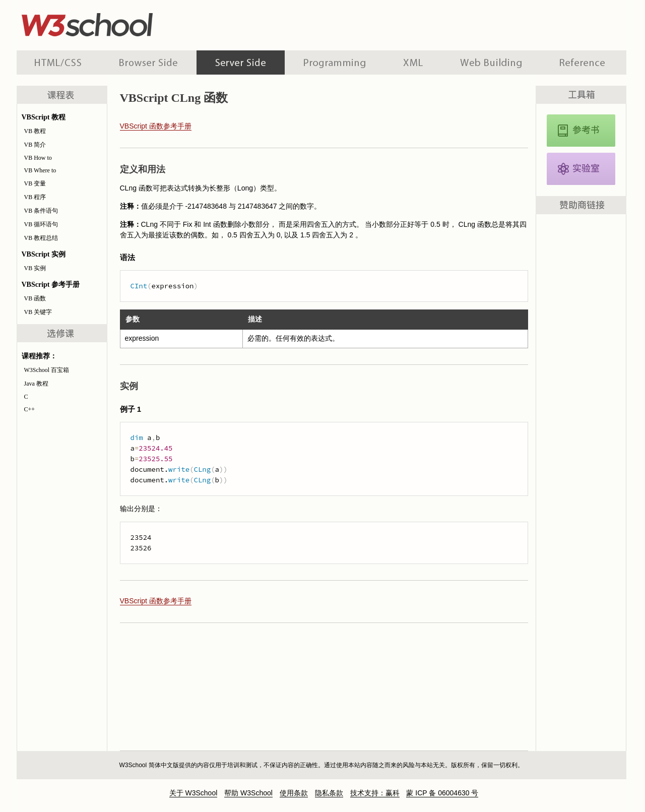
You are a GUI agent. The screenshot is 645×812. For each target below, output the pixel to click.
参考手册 (584, 63)
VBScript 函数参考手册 (156, 126)
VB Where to (40, 170)
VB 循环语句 (41, 224)
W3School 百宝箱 (47, 370)
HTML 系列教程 (58, 63)
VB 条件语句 (41, 211)
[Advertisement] (388, 23)
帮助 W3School (248, 793)
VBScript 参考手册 (581, 131)
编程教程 (335, 63)
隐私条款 (329, 793)
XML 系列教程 (413, 63)
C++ (30, 409)
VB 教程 (35, 131)
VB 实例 (35, 268)
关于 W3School (193, 793)
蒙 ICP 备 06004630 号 (442, 793)
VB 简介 (35, 145)
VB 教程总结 (41, 238)
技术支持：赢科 (375, 793)
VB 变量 (35, 183)
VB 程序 (35, 197)
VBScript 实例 (581, 169)
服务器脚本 (241, 63)
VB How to (38, 158)
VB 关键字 (38, 312)
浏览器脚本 (148, 63)
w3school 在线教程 (110, 23)
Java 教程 (36, 384)
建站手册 (491, 63)
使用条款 (294, 793)
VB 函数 (35, 298)
